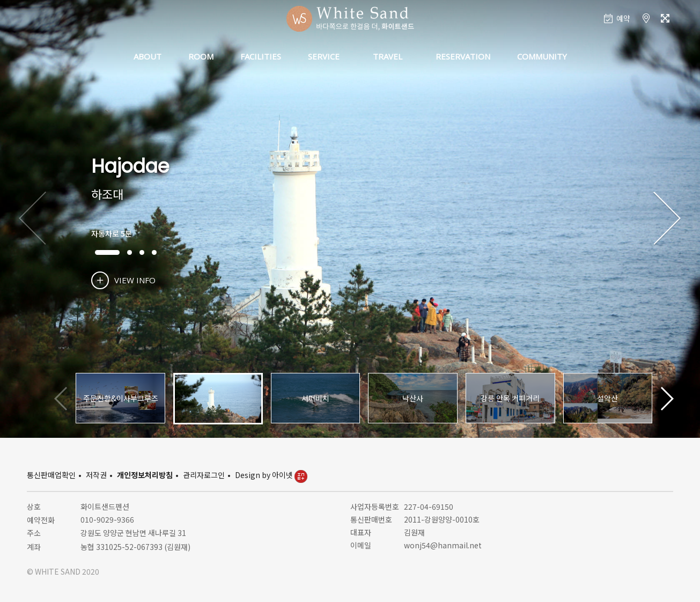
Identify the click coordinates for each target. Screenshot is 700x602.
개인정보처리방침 (145, 475)
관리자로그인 (204, 475)
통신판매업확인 (51, 475)
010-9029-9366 (107, 519)
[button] (667, 219)
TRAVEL (388, 56)
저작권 (96, 475)
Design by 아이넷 (271, 475)
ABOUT (148, 56)
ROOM (201, 56)
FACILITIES (261, 56)
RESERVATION (463, 56)
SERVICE (324, 56)
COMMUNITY (542, 56)
